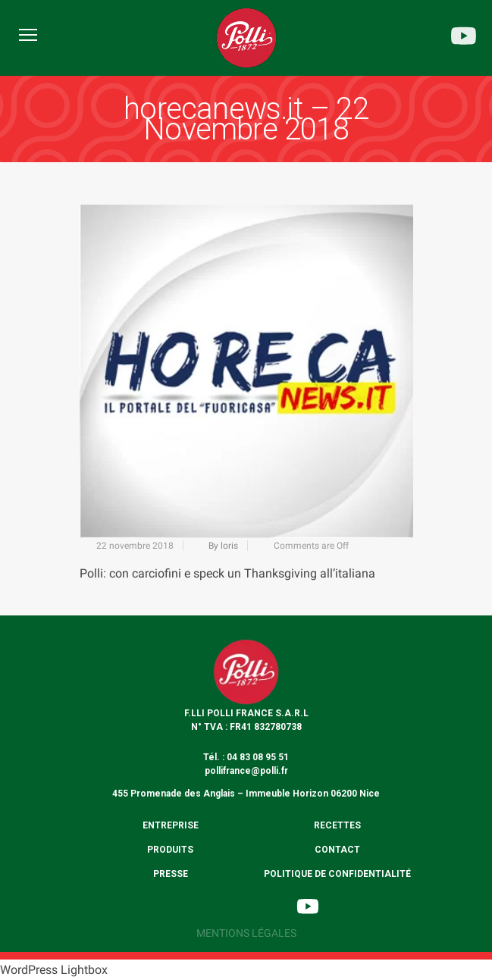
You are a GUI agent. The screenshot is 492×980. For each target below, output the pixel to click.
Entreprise (171, 825)
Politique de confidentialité (337, 874)
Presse (171, 874)
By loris (223, 546)
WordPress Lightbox (54, 970)
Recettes (337, 825)
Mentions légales (246, 933)
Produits (170, 850)
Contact (337, 850)
